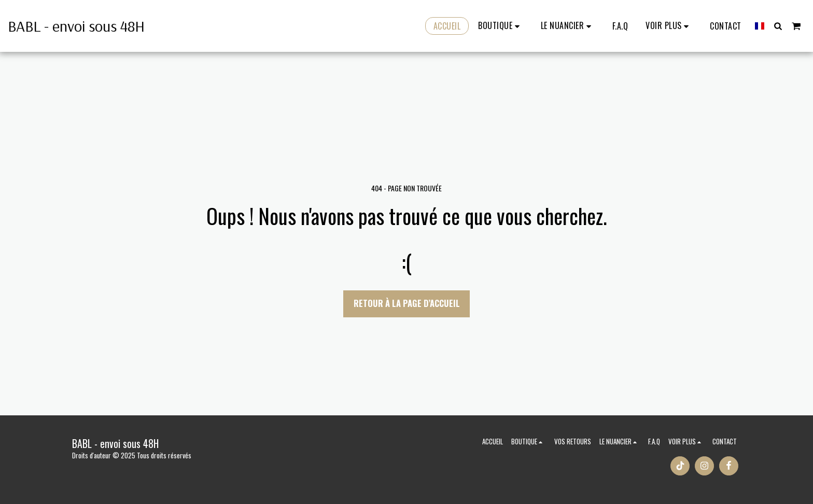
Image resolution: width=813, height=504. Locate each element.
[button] (568, 26)
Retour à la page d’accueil (407, 303)
